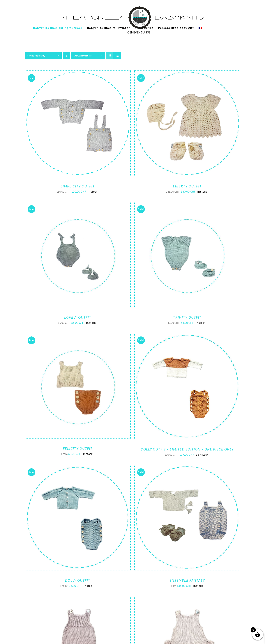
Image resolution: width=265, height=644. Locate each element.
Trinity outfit (187, 317)
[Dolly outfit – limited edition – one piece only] (187, 336)
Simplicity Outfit (78, 186)
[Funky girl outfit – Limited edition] (187, 599)
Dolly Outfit (78, 580)
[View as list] (117, 56)
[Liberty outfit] (187, 74)
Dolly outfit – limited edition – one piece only (187, 449)
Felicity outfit (78, 448)
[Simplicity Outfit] (78, 74)
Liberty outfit (187, 186)
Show (83, 56)
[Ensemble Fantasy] (187, 468)
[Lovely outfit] (78, 205)
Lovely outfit (78, 317)
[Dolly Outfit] (78, 468)
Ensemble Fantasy (187, 580)
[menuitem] (200, 28)
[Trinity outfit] (187, 205)
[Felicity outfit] (78, 336)
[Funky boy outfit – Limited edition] (78, 599)
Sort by (36, 56)
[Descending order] (66, 56)
